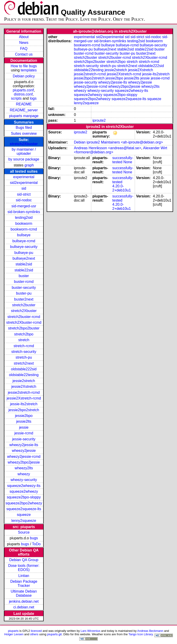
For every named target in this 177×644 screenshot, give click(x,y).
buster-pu (24, 293)
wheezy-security (24, 480)
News (24, 43)
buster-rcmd (24, 282)
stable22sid (24, 270)
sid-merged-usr (24, 206)
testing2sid (24, 218)
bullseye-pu (24, 253)
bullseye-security (24, 247)
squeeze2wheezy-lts (24, 486)
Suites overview (24, 134)
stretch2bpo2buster (24, 328)
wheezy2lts (24, 468)
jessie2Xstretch (24, 387)
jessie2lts (24, 421)
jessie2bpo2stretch (24, 410)
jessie (24, 427)
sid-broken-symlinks (24, 212)
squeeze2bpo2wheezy (24, 503)
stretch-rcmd (24, 346)
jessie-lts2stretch (24, 404)
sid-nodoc (24, 200)
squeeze (24, 515)
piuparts (13, 631)
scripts (16, 98)
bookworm (24, 224)
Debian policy (24, 76)
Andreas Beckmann (150, 631)
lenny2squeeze (24, 521)
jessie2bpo (24, 416)
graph (29, 165)
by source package (24, 159)
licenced (36, 631)
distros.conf (23, 94)
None (128, 162)
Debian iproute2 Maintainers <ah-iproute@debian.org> (118, 142)
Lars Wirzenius (91, 631)
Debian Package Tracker (24, 584)
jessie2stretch (24, 381)
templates (29, 70)
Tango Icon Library (141, 634)
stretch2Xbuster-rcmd (24, 322)
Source (24, 532)
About (24, 37)
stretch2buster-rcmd (24, 317)
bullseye (24, 235)
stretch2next (24, 363)
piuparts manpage (24, 116)
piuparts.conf (23, 90)
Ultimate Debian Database (24, 593)
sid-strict (24, 194)
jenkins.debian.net (24, 601)
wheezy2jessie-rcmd (24, 457)
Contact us (24, 54)
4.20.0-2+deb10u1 (122, 188)
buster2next (24, 299)
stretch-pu (24, 357)
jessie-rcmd (24, 433)
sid (24, 188)
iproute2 (99, 120)
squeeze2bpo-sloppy (24, 497)
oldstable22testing (24, 375)
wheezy (24, 474)
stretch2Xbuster (24, 144)
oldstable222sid (24, 369)
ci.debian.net (24, 607)
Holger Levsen (14, 634)
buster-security (24, 288)
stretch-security (24, 352)
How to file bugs (24, 66)
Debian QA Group (24, 560)
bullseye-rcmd (24, 241)
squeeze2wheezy (24, 491)
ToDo (36, 544)
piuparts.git (54, 634)
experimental (24, 177)
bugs (34, 538)
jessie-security (24, 439)
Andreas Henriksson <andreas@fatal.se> (107, 148)
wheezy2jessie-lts (24, 445)
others (34, 634)
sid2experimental (24, 183)
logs (33, 98)
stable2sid (24, 264)
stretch (24, 340)
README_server (24, 110)
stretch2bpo (24, 334)
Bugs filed (24, 128)
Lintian (24, 576)
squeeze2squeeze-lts (24, 509)
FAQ (24, 49)
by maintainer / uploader (24, 151)
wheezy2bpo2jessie (24, 462)
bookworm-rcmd (24, 229)
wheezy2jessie (24, 451)
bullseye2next (24, 258)
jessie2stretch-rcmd (24, 392)
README (24, 104)
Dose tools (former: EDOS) (24, 568)
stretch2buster (24, 305)
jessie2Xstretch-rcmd (24, 398)
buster (24, 276)
